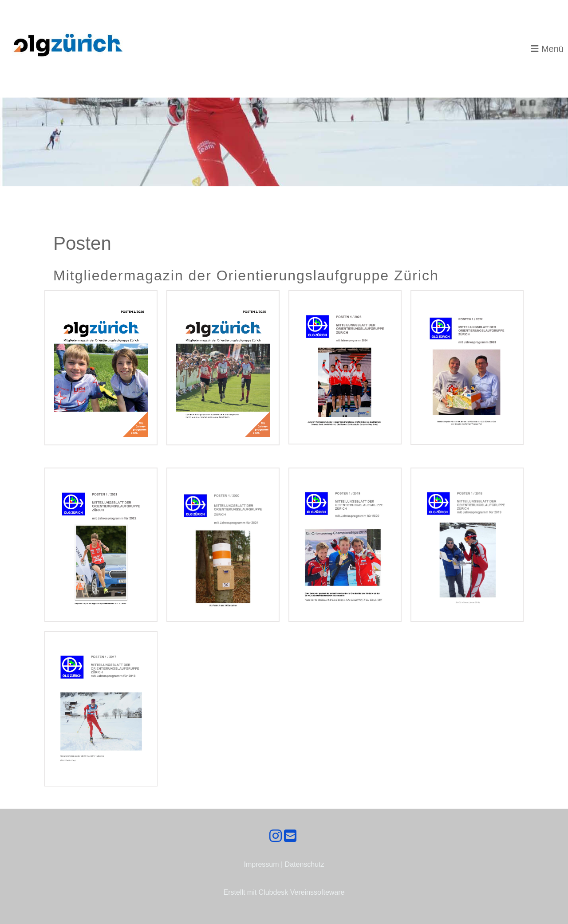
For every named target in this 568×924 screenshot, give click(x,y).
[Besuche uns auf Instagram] (276, 836)
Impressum (261, 864)
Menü (547, 49)
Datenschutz (305, 864)
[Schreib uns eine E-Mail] (290, 836)
